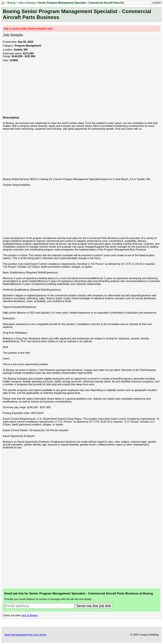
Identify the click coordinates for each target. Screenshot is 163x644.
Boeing (11, 3)
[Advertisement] (82, 90)
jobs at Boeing (30, 615)
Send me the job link (94, 606)
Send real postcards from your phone (25, 635)
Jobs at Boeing (27, 3)
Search (157, 3)
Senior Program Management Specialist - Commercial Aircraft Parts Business (85, 3)
